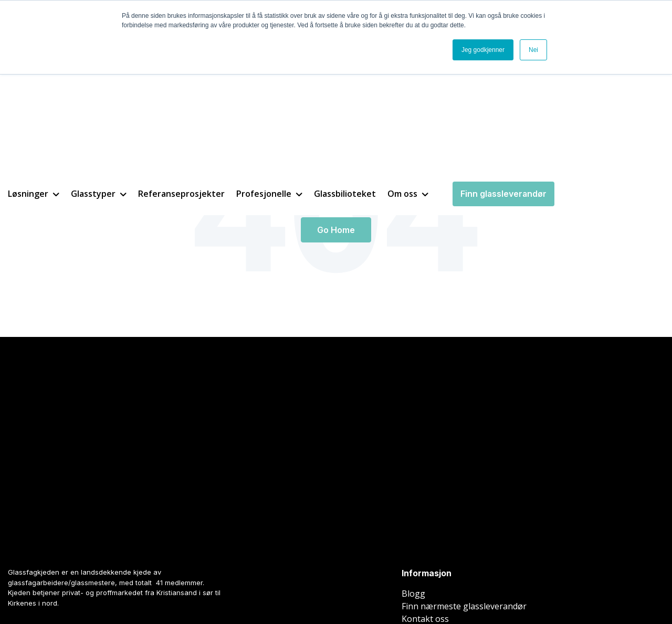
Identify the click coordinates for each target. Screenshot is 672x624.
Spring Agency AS (138, 588)
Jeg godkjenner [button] (483, 50)
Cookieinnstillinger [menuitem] (439, 581)
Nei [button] (533, 50)
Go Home (336, 230)
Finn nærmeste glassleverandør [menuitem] (464, 458)
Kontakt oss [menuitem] (425, 471)
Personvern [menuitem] (505, 581)
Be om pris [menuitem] (423, 483)
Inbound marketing (61, 588)
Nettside (18, 588)
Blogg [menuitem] (413, 446)
